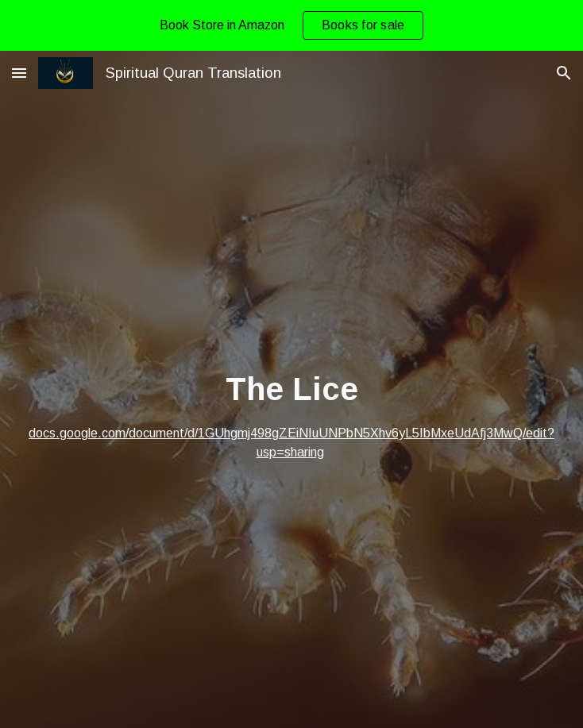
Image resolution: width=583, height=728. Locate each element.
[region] (291, 25)
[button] (19, 73)
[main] (291, 415)
